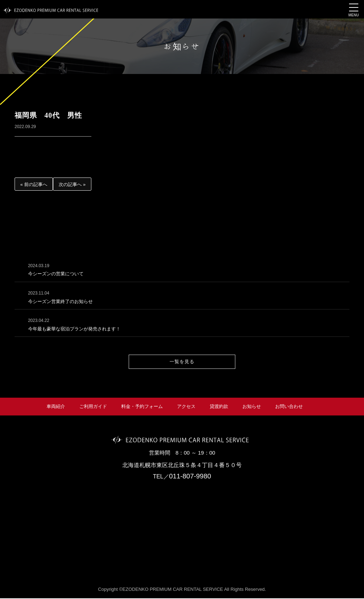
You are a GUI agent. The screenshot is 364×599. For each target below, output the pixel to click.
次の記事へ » (72, 184)
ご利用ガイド (93, 407)
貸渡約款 (219, 407)
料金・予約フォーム (142, 407)
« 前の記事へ (34, 184)
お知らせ (252, 407)
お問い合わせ (289, 407)
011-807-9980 (190, 477)
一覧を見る (182, 362)
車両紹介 (56, 407)
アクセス (186, 407)
